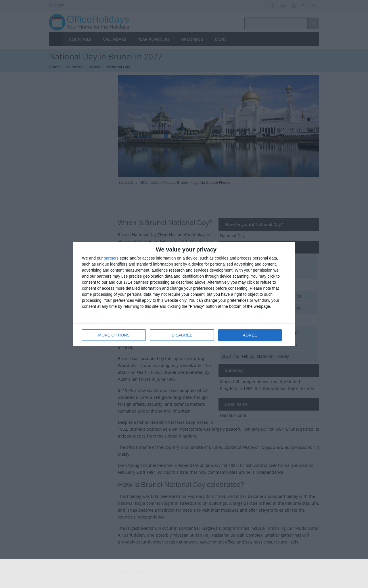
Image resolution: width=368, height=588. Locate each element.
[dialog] (184, 294)
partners (111, 258)
